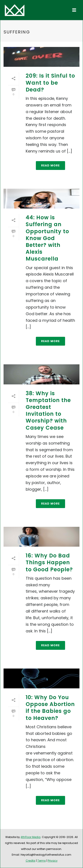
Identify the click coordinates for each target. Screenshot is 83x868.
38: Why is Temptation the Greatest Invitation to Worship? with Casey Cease (48, 411)
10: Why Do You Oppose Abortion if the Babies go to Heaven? (50, 708)
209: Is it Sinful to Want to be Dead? (50, 83)
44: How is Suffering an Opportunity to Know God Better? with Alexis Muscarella (47, 238)
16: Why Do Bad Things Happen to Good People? (49, 562)
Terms (42, 861)
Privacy (53, 861)
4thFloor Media (31, 837)
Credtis (31, 861)
